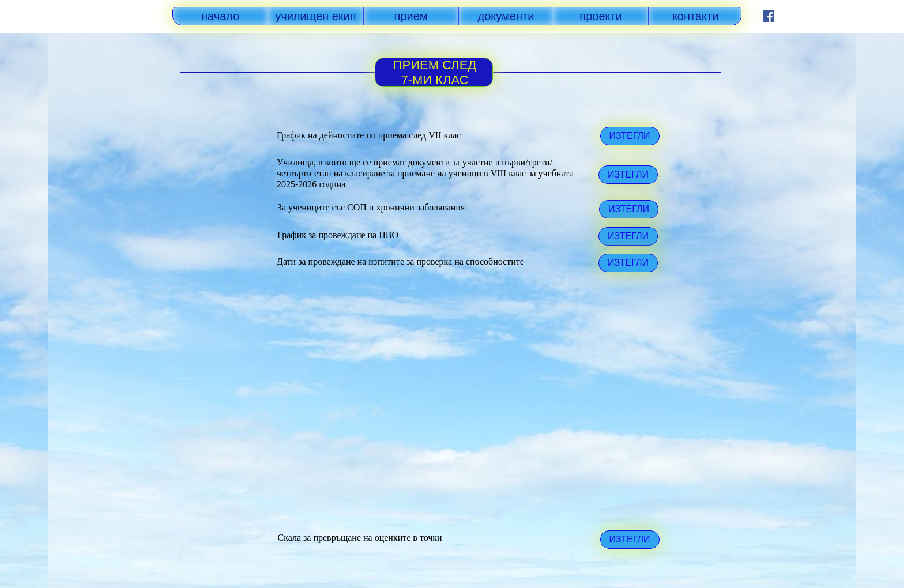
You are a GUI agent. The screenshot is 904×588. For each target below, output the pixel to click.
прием (411, 16)
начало (220, 16)
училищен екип (315, 16)
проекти (601, 16)
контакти (696, 16)
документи (506, 16)
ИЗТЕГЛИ (628, 174)
